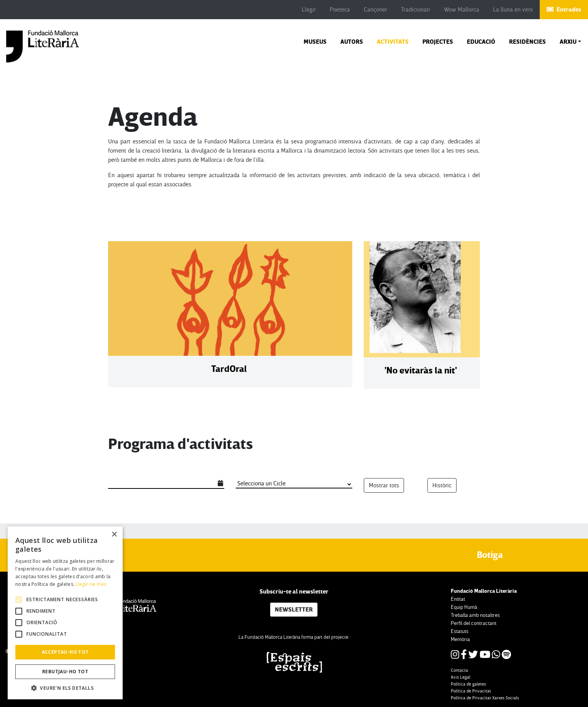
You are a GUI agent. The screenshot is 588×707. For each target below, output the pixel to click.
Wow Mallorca (462, 10)
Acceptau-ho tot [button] (65, 652)
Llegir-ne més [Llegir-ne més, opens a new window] (91, 584)
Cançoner (375, 10)
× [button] (114, 535)
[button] (570, 42)
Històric (442, 485)
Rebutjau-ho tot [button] (65, 672)
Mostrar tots (384, 485)
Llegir (309, 10)
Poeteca (340, 10)
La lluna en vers (513, 10)
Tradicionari (416, 10)
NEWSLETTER (294, 610)
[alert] (65, 613)
